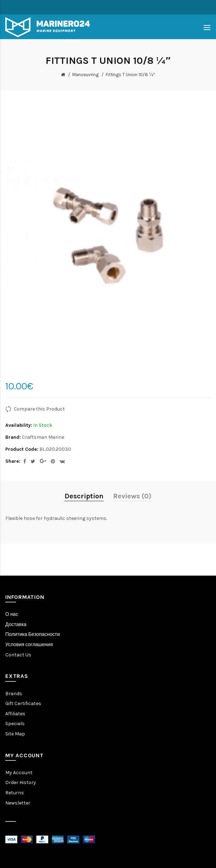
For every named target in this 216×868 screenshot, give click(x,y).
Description (84, 496)
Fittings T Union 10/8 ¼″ (130, 75)
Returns (15, 793)
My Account (19, 773)
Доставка (16, 624)
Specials (15, 724)
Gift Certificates (23, 703)
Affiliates (15, 714)
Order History (21, 782)
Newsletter (18, 803)
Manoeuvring (85, 75)
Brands (14, 694)
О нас (12, 614)
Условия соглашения (29, 645)
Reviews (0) (132, 496)
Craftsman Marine (43, 437)
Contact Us (18, 655)
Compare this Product (39, 409)
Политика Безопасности (33, 634)
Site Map (15, 734)
